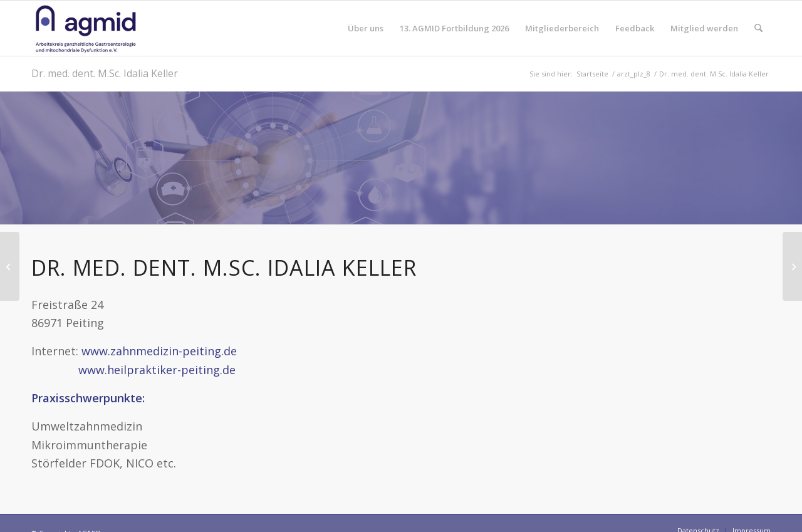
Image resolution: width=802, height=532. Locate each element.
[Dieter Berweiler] (10, 266)
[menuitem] (366, 28)
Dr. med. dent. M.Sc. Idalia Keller (105, 73)
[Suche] (758, 28)
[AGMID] (86, 28)
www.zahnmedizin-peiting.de (159, 351)
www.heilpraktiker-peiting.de (133, 370)
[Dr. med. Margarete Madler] (792, 266)
